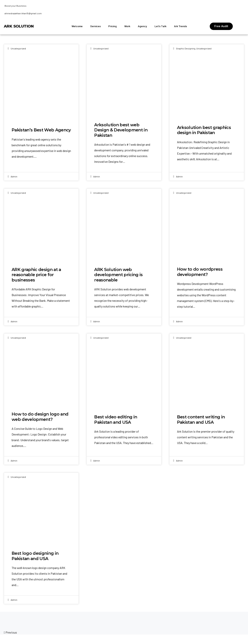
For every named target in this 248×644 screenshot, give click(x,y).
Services (95, 26)
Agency (142, 26)
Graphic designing (186, 48)
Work (127, 26)
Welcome (77, 26)
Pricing (112, 26)
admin (14, 176)
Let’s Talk (160, 26)
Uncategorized (18, 48)
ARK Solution (19, 26)
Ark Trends (180, 26)
